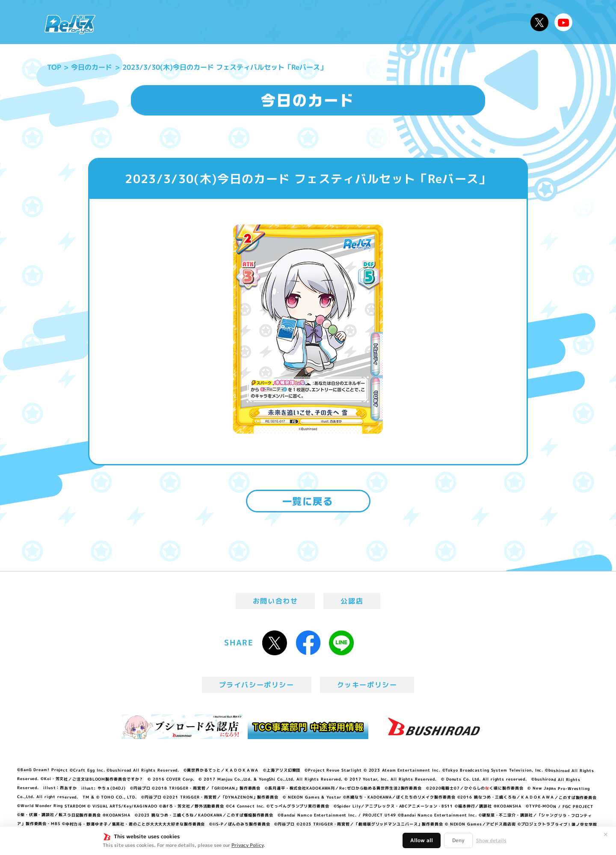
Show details (491, 840)
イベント (273, 22)
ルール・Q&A (433, 22)
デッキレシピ (496, 22)
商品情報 (317, 22)
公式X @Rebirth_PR (539, 22)
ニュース (128, 22)
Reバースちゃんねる (563, 22)
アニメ (234, 22)
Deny (458, 840)
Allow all (422, 840)
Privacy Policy (247, 845)
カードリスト (370, 22)
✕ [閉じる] (606, 834)
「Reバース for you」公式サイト (70, 24)
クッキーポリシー (367, 685)
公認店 (352, 601)
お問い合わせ (275, 601)
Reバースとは (183, 22)
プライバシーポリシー (257, 685)
